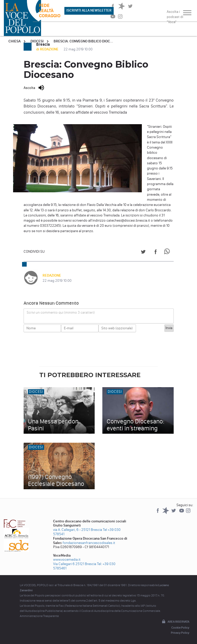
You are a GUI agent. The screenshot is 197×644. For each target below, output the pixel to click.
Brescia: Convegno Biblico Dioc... (83, 41)
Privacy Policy (180, 633)
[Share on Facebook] (156, 253)
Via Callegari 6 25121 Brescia (75, 564)
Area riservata (175, 622)
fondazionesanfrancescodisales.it (89, 543)
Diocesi (37, 41)
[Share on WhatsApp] (168, 253)
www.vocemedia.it (67, 560)
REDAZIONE (52, 275)
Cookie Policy (180, 628)
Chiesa (14, 41)
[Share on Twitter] (143, 253)
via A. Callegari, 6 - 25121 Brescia (78, 530)
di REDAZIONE (48, 49)
